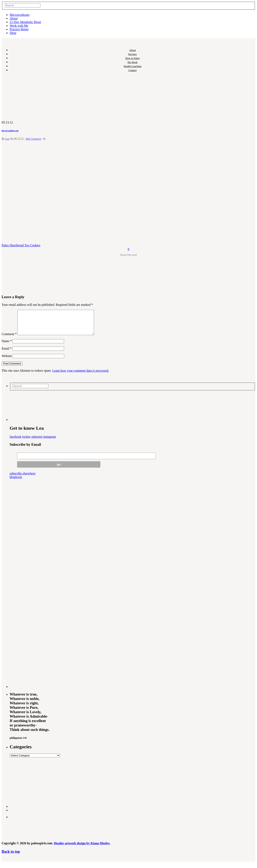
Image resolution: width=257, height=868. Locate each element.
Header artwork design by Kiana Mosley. (82, 848)
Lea (7, 139)
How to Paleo (132, 58)
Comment (9, 339)
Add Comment (33, 139)
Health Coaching (133, 66)
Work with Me (19, 26)
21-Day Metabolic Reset (25, 22)
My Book (133, 62)
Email (7, 353)
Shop (13, 33)
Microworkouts (20, 15)
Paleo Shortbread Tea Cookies (21, 245)
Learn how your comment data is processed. (81, 375)
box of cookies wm (10, 131)
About (14, 18)
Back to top (11, 856)
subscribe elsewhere (22, 478)
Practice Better (19, 29)
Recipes (133, 54)
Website (7, 361)
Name (7, 346)
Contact (133, 70)
